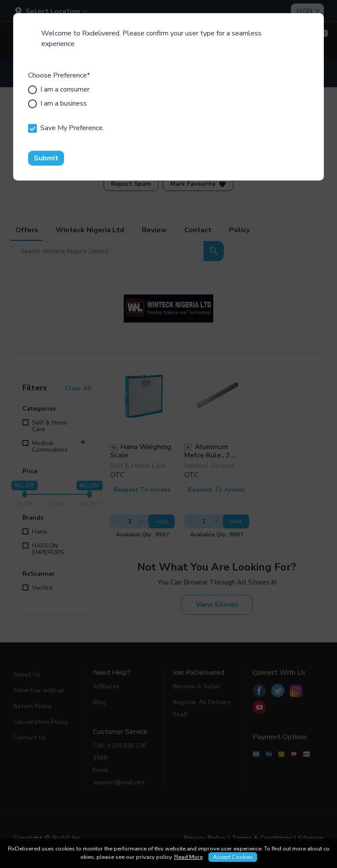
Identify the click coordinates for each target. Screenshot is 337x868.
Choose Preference (59, 75)
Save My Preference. (66, 128)
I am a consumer (59, 89)
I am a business (57, 103)
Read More (188, 857)
